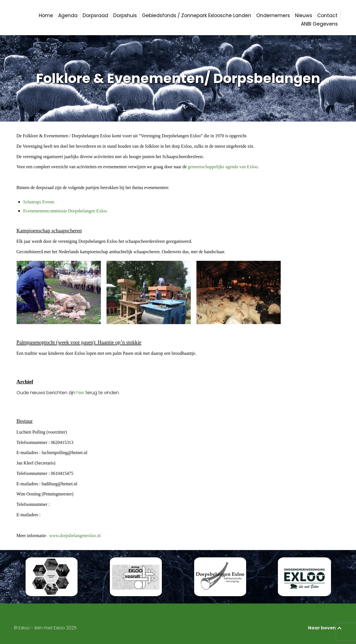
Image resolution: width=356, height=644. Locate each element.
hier (80, 393)
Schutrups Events (39, 202)
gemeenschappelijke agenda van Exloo (223, 167)
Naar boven (325, 628)
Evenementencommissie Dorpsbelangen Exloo (65, 211)
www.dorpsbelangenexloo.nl (75, 536)
